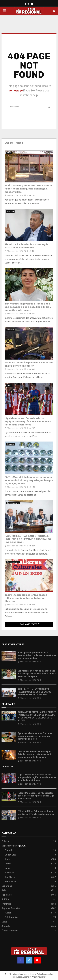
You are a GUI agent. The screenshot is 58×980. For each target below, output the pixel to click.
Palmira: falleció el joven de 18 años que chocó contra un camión (29, 364)
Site (8, 827)
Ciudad (8, 850)
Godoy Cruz (11, 855)
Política (5, 899)
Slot (4, 827)
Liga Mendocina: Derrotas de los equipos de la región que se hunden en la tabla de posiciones (28, 421)
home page (16, 90)
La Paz (8, 864)
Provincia (10, 211)
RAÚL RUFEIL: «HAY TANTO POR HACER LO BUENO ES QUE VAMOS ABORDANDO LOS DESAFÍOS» (28, 539)
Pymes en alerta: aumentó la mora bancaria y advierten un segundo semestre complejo (35, 736)
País (4, 890)
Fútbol (9, 385)
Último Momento (10, 931)
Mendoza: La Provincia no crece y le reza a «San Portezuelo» (26, 246)
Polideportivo (11, 917)
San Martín (11, 271)
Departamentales (13, 503)
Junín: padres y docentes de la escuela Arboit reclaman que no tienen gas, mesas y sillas (28, 189)
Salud (4, 922)
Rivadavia (9, 873)
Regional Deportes (11, 908)
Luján (7, 868)
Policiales (11, 330)
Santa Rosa (10, 882)
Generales (7, 886)
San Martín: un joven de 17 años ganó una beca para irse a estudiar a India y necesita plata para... (28, 307)
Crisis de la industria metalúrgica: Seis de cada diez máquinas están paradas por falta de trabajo (35, 754)
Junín (9, 153)
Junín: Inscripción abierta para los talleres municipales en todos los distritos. (26, 598)
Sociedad (10, 444)
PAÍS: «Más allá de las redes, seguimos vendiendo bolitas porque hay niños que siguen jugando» (29, 480)
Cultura (5, 841)
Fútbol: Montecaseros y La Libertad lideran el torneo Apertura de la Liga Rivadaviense (36, 796)
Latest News (14, 143)
